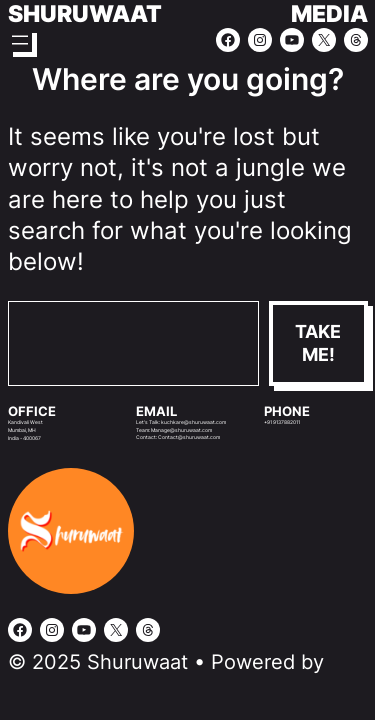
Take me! (318, 343)
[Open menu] (20, 40)
